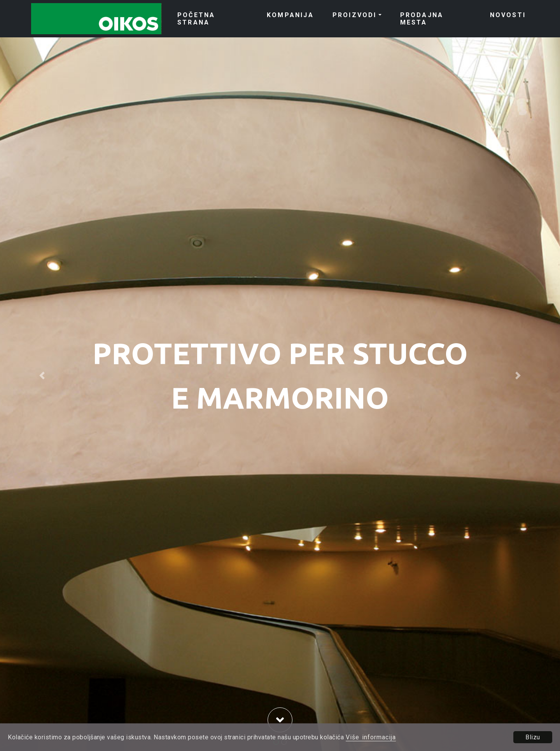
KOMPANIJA (290, 15)
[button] (42, 375)
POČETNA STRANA (196, 19)
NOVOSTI (508, 15)
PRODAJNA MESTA (422, 19)
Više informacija (371, 737)
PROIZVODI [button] (355, 15)
